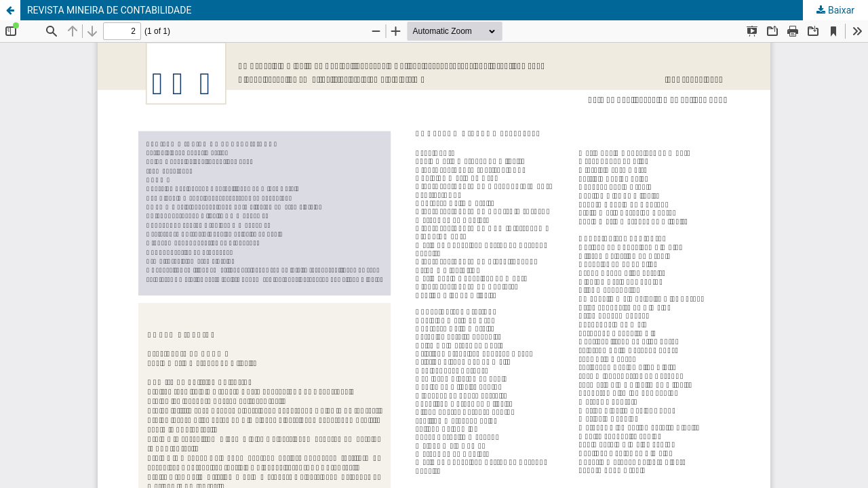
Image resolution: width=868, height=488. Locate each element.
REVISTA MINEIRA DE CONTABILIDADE (109, 10)
